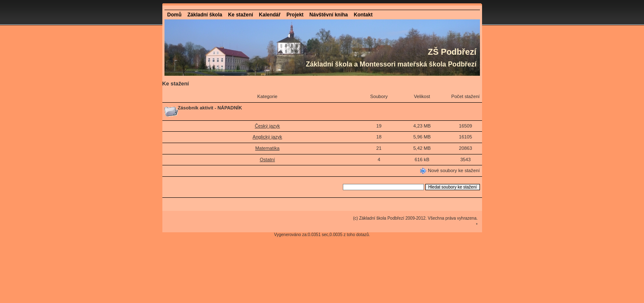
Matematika (268, 148)
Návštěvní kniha (329, 15)
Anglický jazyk (267, 137)
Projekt (295, 15)
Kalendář (270, 15)
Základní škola (205, 15)
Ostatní (268, 159)
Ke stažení (240, 15)
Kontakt (363, 15)
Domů (175, 15)
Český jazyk (268, 126)
